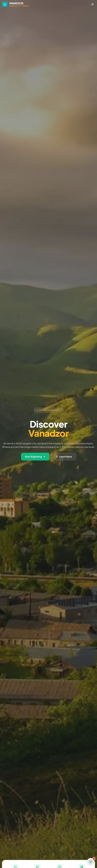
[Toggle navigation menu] (92, 4)
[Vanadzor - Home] (16, 4)
